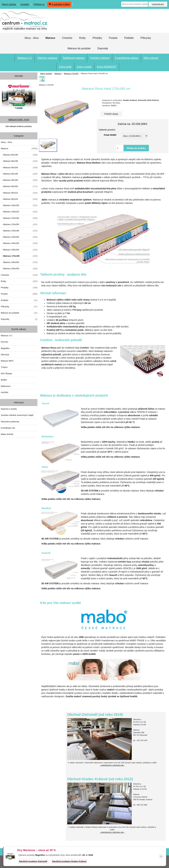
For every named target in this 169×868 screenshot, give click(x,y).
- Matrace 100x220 (19, 212)
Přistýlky (97, 38)
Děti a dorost (151, 58)
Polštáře (129, 38)
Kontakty (25, 4)
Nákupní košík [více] (19, 120)
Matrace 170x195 (71, 73)
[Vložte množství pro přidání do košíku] (120, 148)
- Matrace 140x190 (19, 231)
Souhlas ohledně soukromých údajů (17, 415)
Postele (113, 38)
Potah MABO (110, 135)
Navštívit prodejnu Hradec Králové (69, 861)
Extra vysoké (84, 67)
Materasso (6, 386)
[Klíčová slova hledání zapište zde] (135, 4)
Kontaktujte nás (8, 428)
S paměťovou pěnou (127, 58)
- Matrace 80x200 (19, 168)
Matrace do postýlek (79, 48)
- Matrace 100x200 (19, 205)
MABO (4, 380)
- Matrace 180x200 (19, 262)
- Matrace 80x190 (19, 155)
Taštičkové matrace (73, 58)
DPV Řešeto (6, 374)
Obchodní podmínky (10, 422)
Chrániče (67, 38)
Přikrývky (146, 38)
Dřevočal (5, 355)
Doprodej (103, 48)
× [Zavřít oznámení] (161, 856)
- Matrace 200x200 (19, 269)
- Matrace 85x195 (19, 174)
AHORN (5, 392)
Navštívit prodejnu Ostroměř (33, 861)
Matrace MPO (7, 361)
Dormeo (4, 342)
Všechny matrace (47, 58)
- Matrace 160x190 (19, 243)
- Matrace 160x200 (19, 250)
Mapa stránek (7, 434)
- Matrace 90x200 (19, 186)
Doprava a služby (9, 409)
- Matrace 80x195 (19, 161)
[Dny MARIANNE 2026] (19, 96)
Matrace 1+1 (25, 58)
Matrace (58, 73)
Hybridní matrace (100, 58)
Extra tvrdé (65, 67)
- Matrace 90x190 (19, 180)
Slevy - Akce (32, 38)
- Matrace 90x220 (19, 199)
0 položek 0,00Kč (59, 4)
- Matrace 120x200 (19, 224)
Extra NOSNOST (107, 67)
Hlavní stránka (9, 4)
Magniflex (5, 348)
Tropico (4, 367)
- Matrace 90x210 (19, 193)
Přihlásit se (39, 4)
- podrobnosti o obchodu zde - (112, 765)
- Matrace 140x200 (19, 237)
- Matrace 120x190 (19, 218)
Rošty (82, 38)
